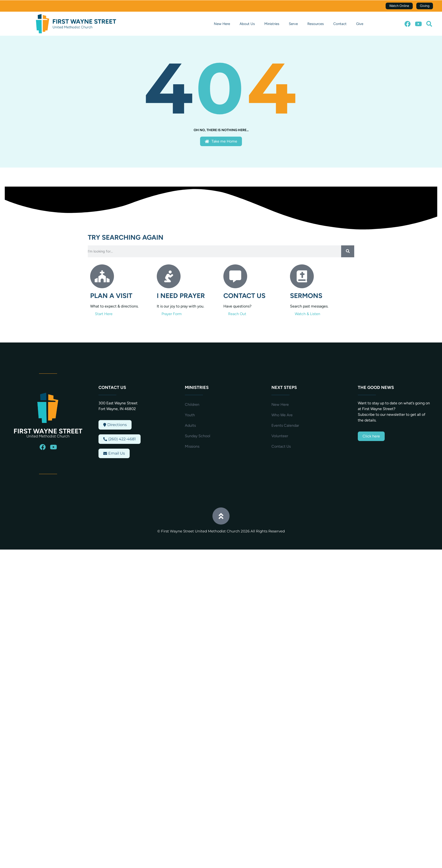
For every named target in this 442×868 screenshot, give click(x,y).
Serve (293, 24)
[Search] (348, 251)
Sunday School (198, 436)
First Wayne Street (48, 431)
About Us (247, 24)
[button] (429, 24)
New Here (222, 24)
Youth (190, 415)
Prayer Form (172, 314)
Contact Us (281, 446)
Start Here (104, 314)
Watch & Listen (307, 314)
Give (360, 24)
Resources (316, 24)
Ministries (272, 24)
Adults (190, 425)
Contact (340, 24)
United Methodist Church (48, 436)
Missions (192, 446)
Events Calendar (285, 425)
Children (192, 404)
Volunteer (280, 436)
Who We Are (282, 415)
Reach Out (237, 314)
